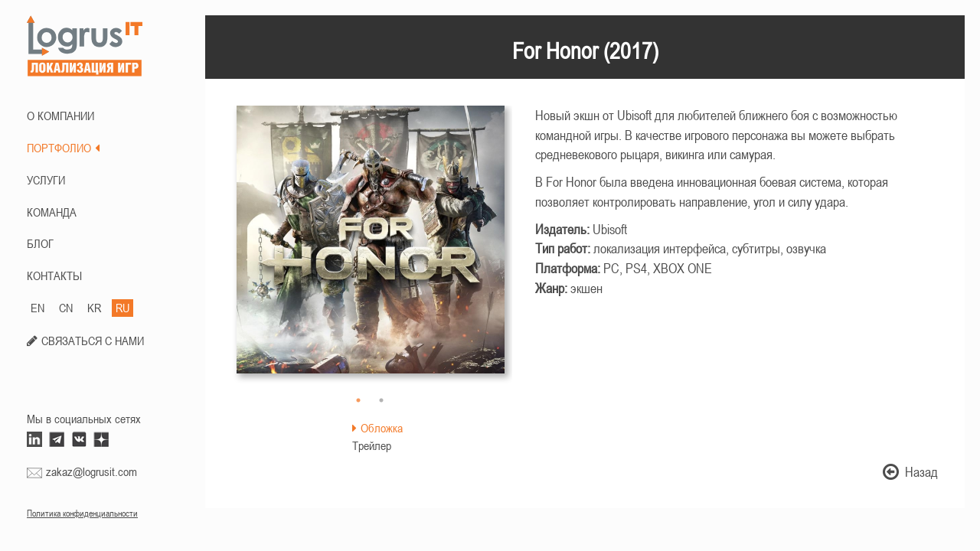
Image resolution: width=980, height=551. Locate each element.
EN (38, 308)
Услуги (46, 180)
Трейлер (372, 445)
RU (122, 308)
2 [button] (381, 400)
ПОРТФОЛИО (63, 148)
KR (94, 308)
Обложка (377, 428)
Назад (910, 472)
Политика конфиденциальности (82, 514)
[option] (370, 247)
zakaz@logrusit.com (91, 471)
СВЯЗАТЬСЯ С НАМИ (93, 341)
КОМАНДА (52, 212)
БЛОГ (40, 243)
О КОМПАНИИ (60, 116)
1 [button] (358, 400)
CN (66, 308)
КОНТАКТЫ (54, 275)
